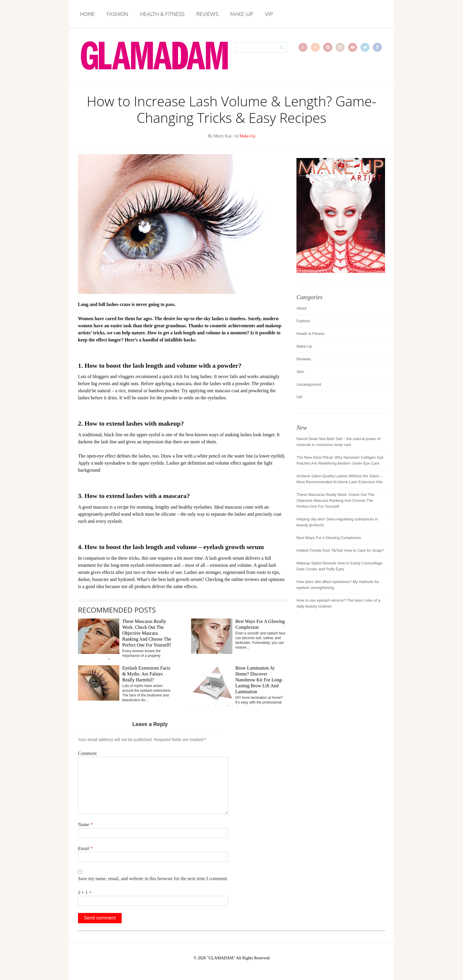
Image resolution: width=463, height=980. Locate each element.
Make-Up (242, 14)
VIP (269, 14)
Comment (87, 753)
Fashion (117, 14)
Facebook (377, 47)
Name (85, 824)
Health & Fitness (162, 14)
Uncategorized (309, 384)
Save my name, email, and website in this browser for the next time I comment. (153, 879)
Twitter (365, 47)
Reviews (207, 14)
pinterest (328, 47)
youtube (353, 47)
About (301, 308)
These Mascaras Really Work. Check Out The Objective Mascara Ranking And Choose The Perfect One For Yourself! (147, 633)
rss (315, 47)
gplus (303, 47)
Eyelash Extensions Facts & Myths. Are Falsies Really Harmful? (146, 674)
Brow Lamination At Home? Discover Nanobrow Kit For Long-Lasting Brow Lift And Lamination (259, 680)
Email (85, 848)
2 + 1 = (85, 892)
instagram (340, 47)
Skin (300, 372)
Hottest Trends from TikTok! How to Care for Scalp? (340, 550)
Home (87, 14)
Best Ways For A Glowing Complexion (329, 538)
